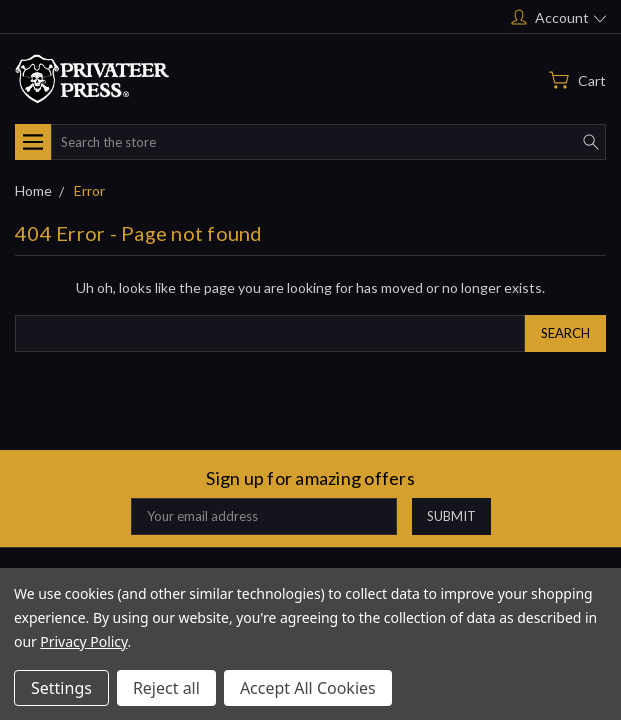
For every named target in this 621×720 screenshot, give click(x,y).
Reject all (166, 688)
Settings (61, 688)
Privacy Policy (83, 641)
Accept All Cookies (308, 688)
